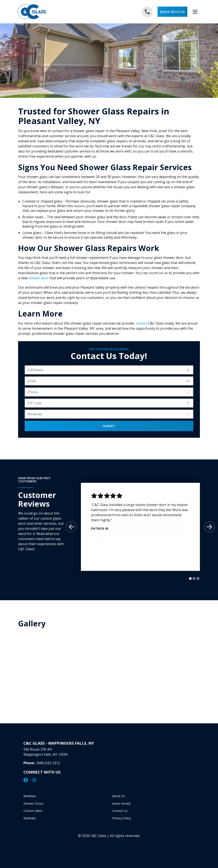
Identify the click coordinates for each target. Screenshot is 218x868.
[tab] (187, 579)
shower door (39, 278)
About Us (119, 799)
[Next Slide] (206, 527)
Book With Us (173, 12)
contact (141, 323)
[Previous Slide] (68, 527)
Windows (30, 799)
